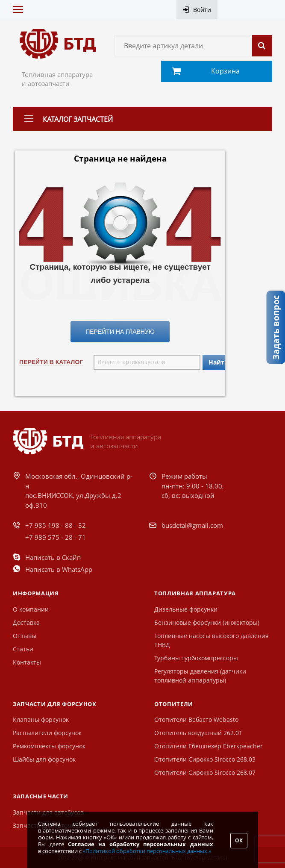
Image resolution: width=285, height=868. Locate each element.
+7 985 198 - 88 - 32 (56, 525)
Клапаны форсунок (41, 719)
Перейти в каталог (51, 362)
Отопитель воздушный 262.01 (198, 733)
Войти (202, 10)
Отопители (174, 704)
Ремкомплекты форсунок (49, 746)
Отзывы (25, 636)
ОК (239, 840)
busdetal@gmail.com (192, 525)
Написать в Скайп (53, 557)
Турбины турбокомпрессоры (196, 658)
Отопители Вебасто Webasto (196, 719)
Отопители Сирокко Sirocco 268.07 (205, 772)
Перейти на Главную (120, 332)
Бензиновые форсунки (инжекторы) (207, 622)
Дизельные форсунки (186, 609)
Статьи (23, 649)
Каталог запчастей (78, 119)
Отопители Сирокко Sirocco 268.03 (205, 759)
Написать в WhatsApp (59, 569)
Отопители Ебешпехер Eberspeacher (209, 746)
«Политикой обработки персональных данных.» (147, 851)
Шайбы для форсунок (44, 759)
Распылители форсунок (47, 733)
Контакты (27, 662)
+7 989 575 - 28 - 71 (56, 537)
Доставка (26, 622)
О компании (31, 609)
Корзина (225, 71)
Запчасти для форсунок (55, 704)
